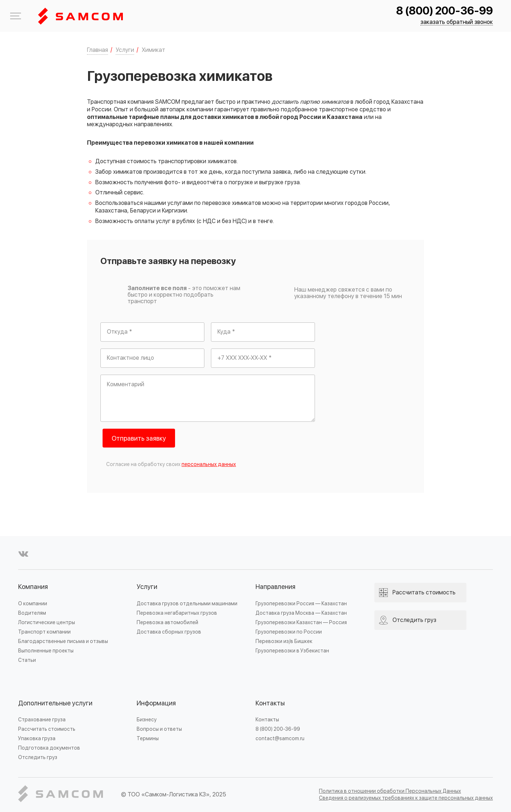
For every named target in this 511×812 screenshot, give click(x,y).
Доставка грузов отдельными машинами (187, 604)
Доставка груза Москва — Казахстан (301, 613)
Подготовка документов (49, 748)
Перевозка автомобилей (167, 623)
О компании (33, 604)
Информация (156, 703)
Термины (148, 739)
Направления (275, 587)
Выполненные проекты (46, 651)
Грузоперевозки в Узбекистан (292, 651)
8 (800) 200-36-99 (444, 11)
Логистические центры (47, 623)
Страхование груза (42, 720)
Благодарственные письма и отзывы (63, 641)
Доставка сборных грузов (169, 632)
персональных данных (209, 464)
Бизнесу (147, 720)
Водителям (32, 613)
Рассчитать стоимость (47, 729)
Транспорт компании (44, 632)
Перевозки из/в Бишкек (284, 641)
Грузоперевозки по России (289, 632)
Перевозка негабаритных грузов (177, 613)
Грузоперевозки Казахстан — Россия (301, 623)
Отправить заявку (139, 439)
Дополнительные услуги (55, 703)
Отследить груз (38, 757)
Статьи (27, 660)
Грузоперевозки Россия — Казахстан (301, 604)
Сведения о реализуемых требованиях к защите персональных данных (406, 798)
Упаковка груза (37, 739)
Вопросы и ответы (159, 729)
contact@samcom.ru (280, 739)
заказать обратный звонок (457, 22)
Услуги (147, 587)
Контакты (270, 703)
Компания (33, 587)
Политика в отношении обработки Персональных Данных (390, 791)
